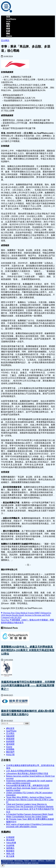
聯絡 (8, 34)
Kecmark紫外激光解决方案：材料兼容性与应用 (28, 785)
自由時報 (10, 845)
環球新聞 (10, 744)
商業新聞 (10, 739)
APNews (41, 861)
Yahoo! (27, 861)
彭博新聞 (10, 837)
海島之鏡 (10, 854)
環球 (8, 26)
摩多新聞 (10, 840)
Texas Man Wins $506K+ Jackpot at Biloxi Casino (29, 797)
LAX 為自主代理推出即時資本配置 (22, 771)
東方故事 (10, 856)
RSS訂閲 (10, 755)
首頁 (8, 17)
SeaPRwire (11, 19)
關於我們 (10, 752)
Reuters (34, 861)
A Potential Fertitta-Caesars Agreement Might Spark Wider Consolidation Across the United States (30, 815)
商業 (8, 29)
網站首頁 (10, 728)
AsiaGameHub (8, 861)
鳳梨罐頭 (10, 851)
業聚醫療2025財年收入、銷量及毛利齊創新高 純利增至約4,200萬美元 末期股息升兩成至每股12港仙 (28, 650)
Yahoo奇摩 (11, 843)
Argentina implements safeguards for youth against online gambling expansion (29, 782)
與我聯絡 (10, 749)
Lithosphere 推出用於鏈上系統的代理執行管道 (27, 774)
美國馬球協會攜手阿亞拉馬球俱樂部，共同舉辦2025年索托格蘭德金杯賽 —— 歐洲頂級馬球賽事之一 (28, 685)
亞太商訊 (5, 40)
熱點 (8, 24)
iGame (9, 36)
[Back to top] (3, 866)
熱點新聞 (10, 736)
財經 (8, 31)
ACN (8, 21)
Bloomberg (19, 861)
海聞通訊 (10, 848)
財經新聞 (10, 741)
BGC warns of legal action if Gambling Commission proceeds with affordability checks (29, 825)
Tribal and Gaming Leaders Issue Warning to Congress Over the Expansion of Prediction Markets (30, 805)
